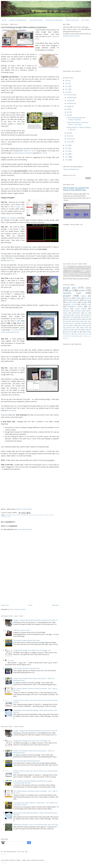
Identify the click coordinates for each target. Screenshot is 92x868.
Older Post (56, 605)
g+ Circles (11, 660)
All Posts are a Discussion (54, 20)
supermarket (78, 330)
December (70, 95)
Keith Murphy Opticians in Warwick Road (26, 668)
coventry (77, 315)
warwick (88, 325)
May (68, 115)
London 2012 (85, 334)
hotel (86, 319)
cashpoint (88, 330)
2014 (67, 148)
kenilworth (88, 315)
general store (71, 328)
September (71, 103)
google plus (70, 288)
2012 (67, 154)
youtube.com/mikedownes (18, 20)
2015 (67, 145)
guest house (70, 332)
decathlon (68, 334)
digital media (87, 332)
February (70, 139)
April (68, 133)
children (79, 319)
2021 (67, 81)
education (24, 515)
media (81, 321)
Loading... (4, 854)
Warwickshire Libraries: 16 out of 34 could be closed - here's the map (36, 825)
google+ (67, 296)
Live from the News (69, 336)
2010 (67, 160)
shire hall (66, 325)
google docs (33, 515)
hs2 (90, 317)
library (83, 296)
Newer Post (5, 605)
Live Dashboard (12, 218)
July (68, 109)
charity (73, 321)
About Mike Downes (36, 20)
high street (82, 317)
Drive (56, 352)
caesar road (73, 323)
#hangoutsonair (73, 300)
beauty (65, 321)
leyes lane (87, 300)
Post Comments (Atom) (17, 609)
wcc (86, 313)
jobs (78, 332)
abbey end (67, 298)
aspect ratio (20, 207)
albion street (70, 317)
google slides (44, 515)
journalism (84, 323)
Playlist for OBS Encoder (24, 509)
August (69, 106)
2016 (67, 92)
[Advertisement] (18, 588)
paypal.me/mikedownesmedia (71, 36)
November (70, 98)
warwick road (72, 293)
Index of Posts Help (72, 20)
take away (69, 319)
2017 (67, 89)
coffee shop (67, 330)
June (68, 112)
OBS (9, 517)
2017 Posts (85, 20)
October (70, 100)
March (69, 136)
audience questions (13, 515)
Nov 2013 (43, 153)
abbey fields (84, 328)
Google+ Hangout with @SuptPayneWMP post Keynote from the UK (35, 620)
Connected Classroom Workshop (22, 153)
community (67, 315)
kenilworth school (75, 306)
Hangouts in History (30, 151)
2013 (67, 151)
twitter (78, 298)
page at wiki (10, 260)
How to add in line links (25, 529)
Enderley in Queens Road (21, 630)
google (84, 302)
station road (86, 304)
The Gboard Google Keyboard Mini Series (27, 640)
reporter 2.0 (81, 336)
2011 (67, 157)
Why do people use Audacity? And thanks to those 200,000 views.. (76, 189)
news (88, 288)
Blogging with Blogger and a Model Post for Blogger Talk (32, 650)
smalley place (77, 325)
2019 (67, 83)
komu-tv (76, 334)
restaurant (78, 311)
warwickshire (76, 313)
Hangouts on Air (70, 304)
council (88, 298)
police (82, 290)
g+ (70, 290)
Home (4, 20)
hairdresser (67, 311)
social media (81, 309)
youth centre (72, 302)
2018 (67, 86)
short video (12, 410)
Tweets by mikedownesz (71, 169)
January (69, 142)
